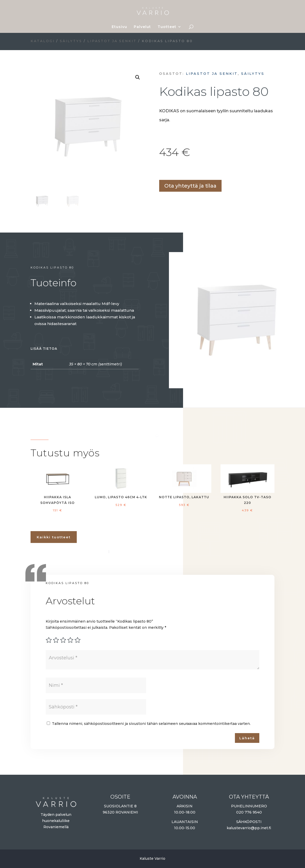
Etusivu (119, 27)
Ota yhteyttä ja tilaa (190, 186)
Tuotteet (167, 27)
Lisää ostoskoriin (161, 170)
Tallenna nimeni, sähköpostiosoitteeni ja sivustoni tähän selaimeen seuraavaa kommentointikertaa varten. (151, 724)
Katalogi (43, 41)
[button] (138, 77)
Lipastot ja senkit (112, 41)
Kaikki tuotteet (54, 537)
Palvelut (142, 27)
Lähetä (247, 738)
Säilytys (71, 41)
